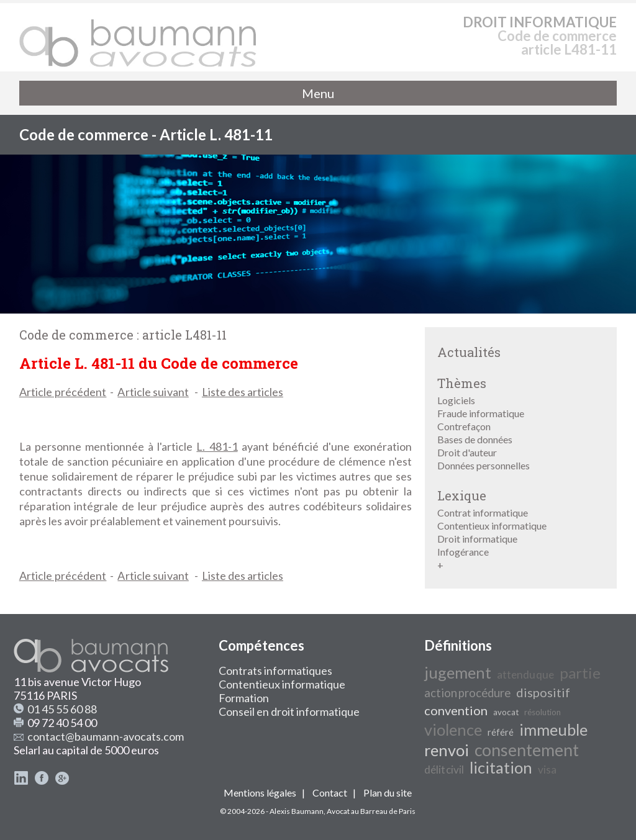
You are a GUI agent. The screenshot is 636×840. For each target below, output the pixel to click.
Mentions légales (260, 793)
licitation (501, 767)
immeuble (553, 729)
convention (456, 710)
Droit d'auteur (467, 452)
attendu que (525, 675)
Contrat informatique (483, 513)
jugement (458, 672)
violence (453, 729)
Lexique (462, 495)
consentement (527, 750)
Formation (244, 698)
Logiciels (456, 400)
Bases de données (475, 439)
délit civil (444, 770)
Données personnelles (484, 465)
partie (580, 673)
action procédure (467, 693)
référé (501, 732)
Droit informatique (477, 539)
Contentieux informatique (492, 526)
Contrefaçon (464, 426)
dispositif (543, 692)
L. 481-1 (217, 446)
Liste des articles (243, 392)
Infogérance (463, 552)
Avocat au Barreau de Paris (371, 811)
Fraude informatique (481, 413)
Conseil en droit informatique (289, 711)
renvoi (447, 750)
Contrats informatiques (275, 671)
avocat (506, 712)
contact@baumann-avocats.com (106, 736)
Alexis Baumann (297, 811)
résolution (543, 712)
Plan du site (388, 793)
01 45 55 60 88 (62, 709)
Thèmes (462, 383)
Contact (330, 793)
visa (547, 770)
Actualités (469, 352)
